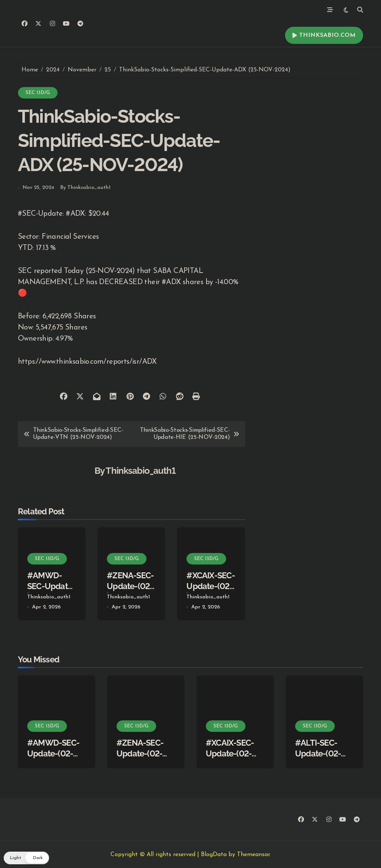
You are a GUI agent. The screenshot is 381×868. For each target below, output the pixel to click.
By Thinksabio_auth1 (85, 188)
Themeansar (253, 855)
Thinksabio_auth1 (141, 471)
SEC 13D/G (38, 93)
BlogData (214, 855)
